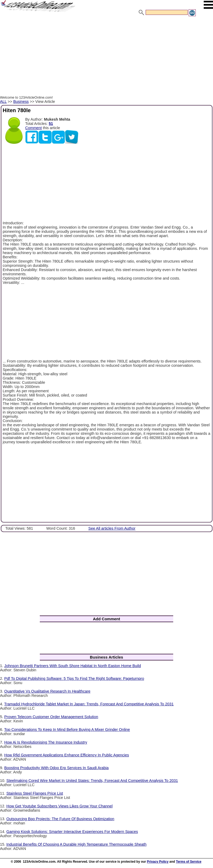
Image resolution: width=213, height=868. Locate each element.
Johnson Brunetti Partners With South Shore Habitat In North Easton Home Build (73, 666)
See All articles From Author (112, 528)
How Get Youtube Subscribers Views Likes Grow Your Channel (60, 806)
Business (21, 102)
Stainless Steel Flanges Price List (35, 793)
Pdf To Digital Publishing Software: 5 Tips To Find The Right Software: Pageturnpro (74, 679)
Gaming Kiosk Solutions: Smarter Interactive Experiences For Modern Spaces (72, 832)
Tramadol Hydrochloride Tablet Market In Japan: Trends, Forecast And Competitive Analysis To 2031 (89, 704)
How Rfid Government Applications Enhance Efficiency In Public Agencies (67, 755)
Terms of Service (189, 862)
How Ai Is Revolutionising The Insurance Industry (46, 742)
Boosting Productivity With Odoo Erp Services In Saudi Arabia (56, 768)
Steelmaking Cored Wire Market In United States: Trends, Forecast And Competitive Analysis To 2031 (92, 781)
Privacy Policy (158, 862)
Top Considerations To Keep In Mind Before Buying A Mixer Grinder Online (67, 730)
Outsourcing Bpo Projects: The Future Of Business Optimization (60, 819)
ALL (3, 102)
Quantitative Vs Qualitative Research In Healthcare (47, 691)
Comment (33, 128)
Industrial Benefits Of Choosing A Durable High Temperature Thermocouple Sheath (76, 844)
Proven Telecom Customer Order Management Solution (51, 717)
